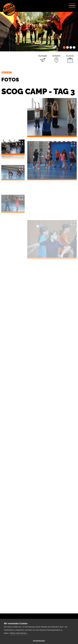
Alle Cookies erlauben (39, 638)
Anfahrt (56, 53)
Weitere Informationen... (19, 623)
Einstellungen (39, 630)
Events (70, 53)
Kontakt (43, 53)
